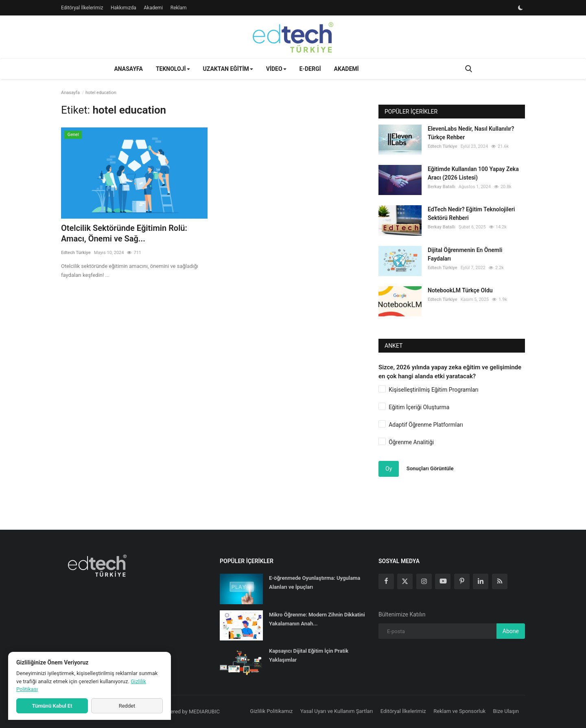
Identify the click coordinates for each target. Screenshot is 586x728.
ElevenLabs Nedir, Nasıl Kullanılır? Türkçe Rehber (471, 133)
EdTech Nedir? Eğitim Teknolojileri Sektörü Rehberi (471, 214)
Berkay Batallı (442, 187)
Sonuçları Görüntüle (430, 468)
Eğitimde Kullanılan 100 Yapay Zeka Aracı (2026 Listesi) (473, 173)
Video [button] (276, 69)
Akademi (153, 8)
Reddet (127, 706)
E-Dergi (310, 69)
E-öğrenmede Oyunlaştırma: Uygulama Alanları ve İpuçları (315, 582)
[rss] (500, 581)
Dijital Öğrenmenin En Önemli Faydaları (465, 254)
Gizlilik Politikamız (271, 711)
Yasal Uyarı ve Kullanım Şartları (337, 711)
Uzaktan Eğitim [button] (228, 69)
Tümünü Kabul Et (52, 706)
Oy (389, 469)
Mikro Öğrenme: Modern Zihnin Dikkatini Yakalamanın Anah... (317, 619)
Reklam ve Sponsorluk (459, 711)
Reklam (179, 8)
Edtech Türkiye (76, 253)
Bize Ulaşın (506, 711)
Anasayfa (128, 69)
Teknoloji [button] (173, 69)
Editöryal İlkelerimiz (82, 8)
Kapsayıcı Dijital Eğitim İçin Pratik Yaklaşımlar (309, 655)
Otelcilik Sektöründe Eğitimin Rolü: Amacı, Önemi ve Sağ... (124, 233)
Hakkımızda (124, 8)
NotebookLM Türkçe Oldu (460, 290)
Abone (511, 631)
